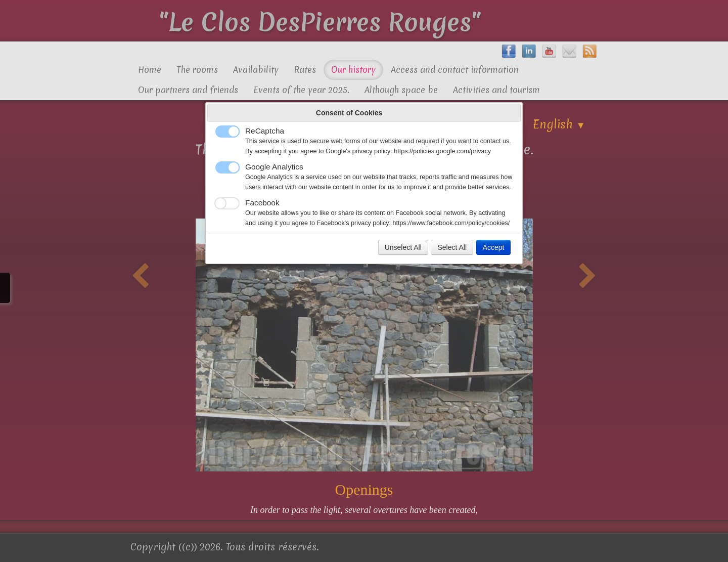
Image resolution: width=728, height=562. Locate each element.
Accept (494, 247)
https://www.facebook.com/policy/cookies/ (451, 223)
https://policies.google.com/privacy (442, 151)
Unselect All (403, 247)
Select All (452, 247)
